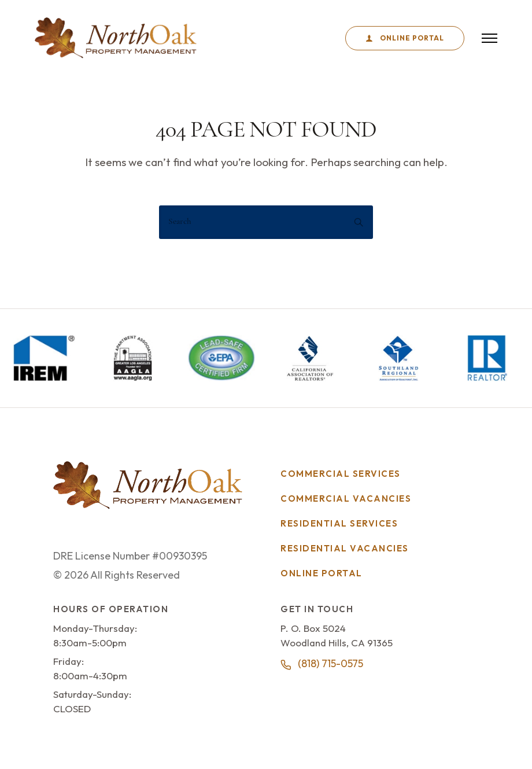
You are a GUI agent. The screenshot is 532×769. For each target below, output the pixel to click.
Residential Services (339, 523)
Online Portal (405, 38)
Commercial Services (341, 474)
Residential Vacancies (345, 548)
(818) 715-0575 (330, 663)
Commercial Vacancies (346, 498)
